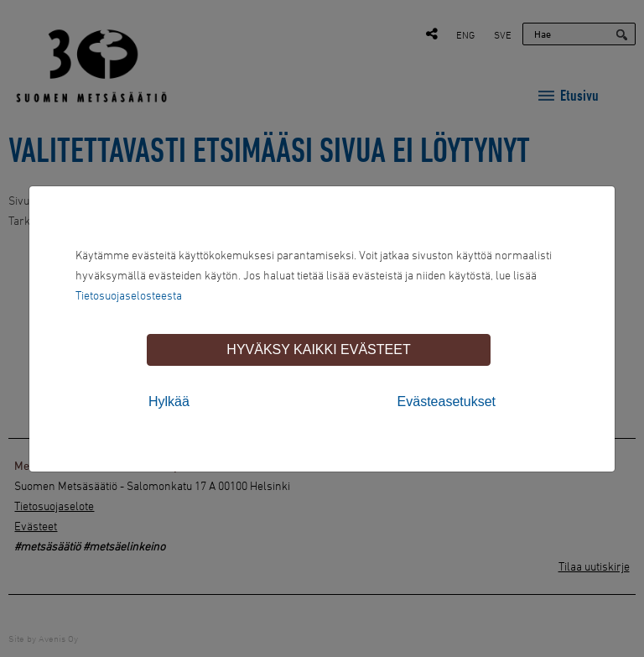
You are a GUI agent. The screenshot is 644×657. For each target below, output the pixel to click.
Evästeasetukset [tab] (447, 401)
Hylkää (169, 401)
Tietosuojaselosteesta (129, 295)
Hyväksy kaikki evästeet (318, 349)
